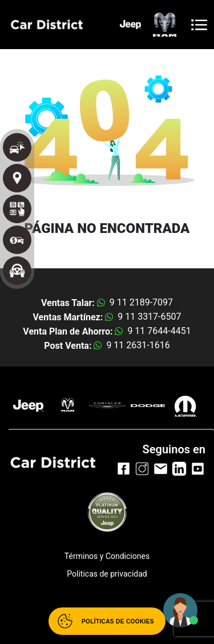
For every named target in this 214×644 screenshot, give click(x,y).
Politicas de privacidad (107, 574)
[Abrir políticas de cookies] (107, 621)
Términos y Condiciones (107, 556)
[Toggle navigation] (199, 25)
